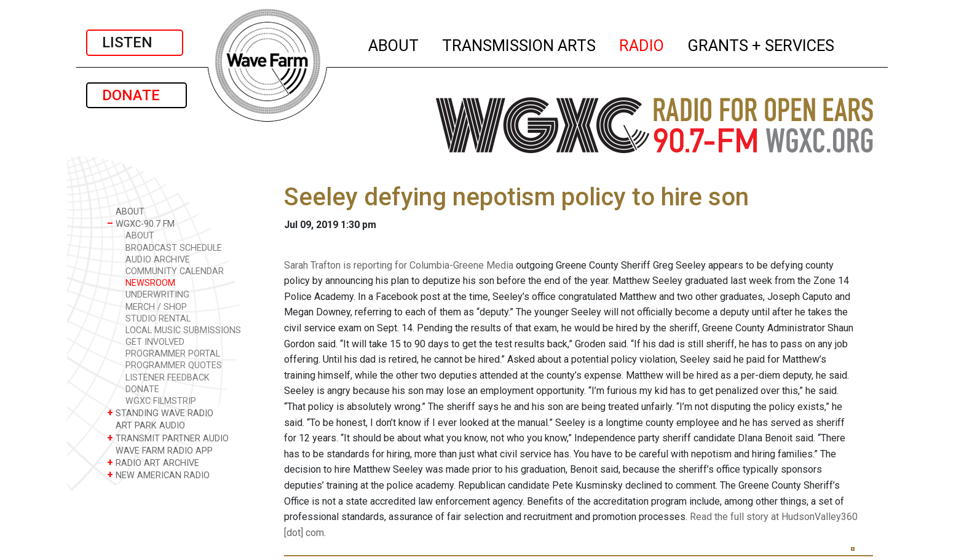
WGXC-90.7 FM (141, 223)
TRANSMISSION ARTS (520, 44)
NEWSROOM (150, 283)
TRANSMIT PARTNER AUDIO (168, 438)
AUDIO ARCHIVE (158, 260)
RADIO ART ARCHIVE (153, 463)
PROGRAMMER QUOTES (174, 365)
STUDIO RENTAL (158, 319)
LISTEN (135, 42)
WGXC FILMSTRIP (161, 401)
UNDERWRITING (157, 295)
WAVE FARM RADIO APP (160, 450)
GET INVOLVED (155, 342)
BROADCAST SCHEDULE (174, 248)
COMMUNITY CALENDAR (175, 271)
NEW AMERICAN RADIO (158, 475)
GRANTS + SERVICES (761, 44)
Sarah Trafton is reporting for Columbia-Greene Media (399, 265)
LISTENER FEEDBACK (168, 378)
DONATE (136, 95)
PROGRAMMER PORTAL (173, 354)
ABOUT (394, 44)
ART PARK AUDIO (146, 425)
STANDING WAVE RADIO (160, 413)
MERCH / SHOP (156, 307)
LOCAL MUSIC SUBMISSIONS (183, 330)
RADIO (642, 44)
